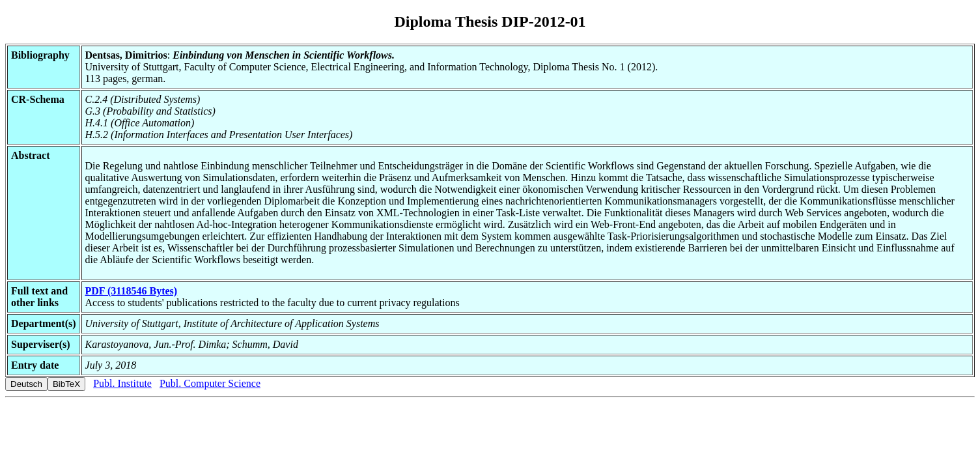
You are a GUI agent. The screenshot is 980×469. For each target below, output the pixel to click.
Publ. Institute (122, 383)
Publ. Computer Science (210, 383)
